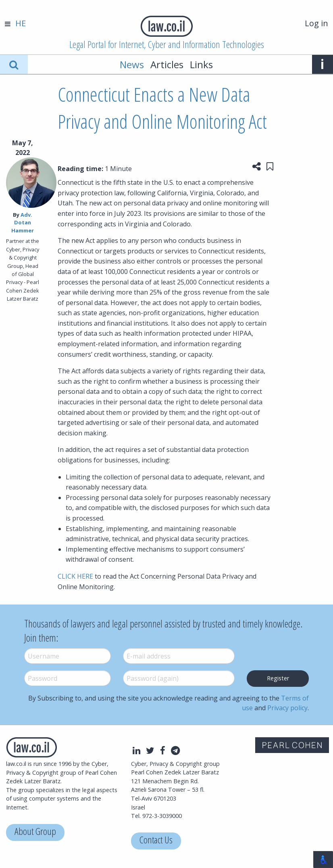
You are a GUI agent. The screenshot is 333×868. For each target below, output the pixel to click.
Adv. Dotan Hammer (23, 222)
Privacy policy (287, 708)
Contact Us (156, 841)
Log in (316, 23)
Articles (167, 64)
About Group (35, 832)
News (132, 64)
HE (21, 23)
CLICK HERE (75, 576)
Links (201, 64)
